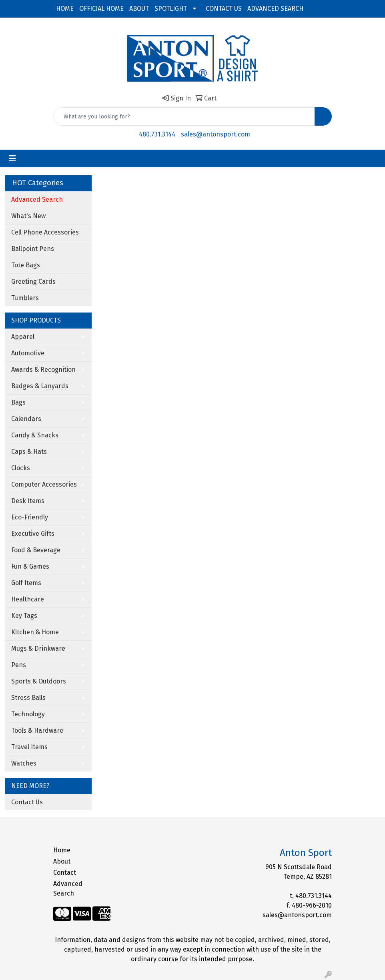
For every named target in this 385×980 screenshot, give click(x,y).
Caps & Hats (29, 452)
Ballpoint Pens (33, 249)
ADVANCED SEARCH (275, 9)
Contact (65, 873)
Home (62, 850)
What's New (28, 216)
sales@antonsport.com (216, 134)
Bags (18, 402)
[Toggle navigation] (12, 158)
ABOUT (139, 9)
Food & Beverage (36, 550)
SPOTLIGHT (171, 9)
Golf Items (26, 583)
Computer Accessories (44, 484)
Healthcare (28, 599)
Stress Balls (28, 698)
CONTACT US (224, 9)
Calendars (26, 419)
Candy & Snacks (35, 435)
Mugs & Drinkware (38, 648)
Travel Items (29, 747)
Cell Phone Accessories (45, 232)
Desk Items (28, 501)
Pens (19, 665)
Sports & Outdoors (39, 681)
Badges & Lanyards (40, 386)
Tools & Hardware (37, 730)
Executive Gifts (33, 534)
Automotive (28, 353)
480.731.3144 (157, 134)
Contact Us (27, 802)
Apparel (23, 337)
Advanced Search (68, 889)
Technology (28, 714)
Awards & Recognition (43, 370)
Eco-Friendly (30, 517)
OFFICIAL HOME (101, 9)
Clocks (21, 468)
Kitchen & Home (35, 632)
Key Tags (24, 616)
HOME (65, 9)
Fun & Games (30, 566)
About (62, 861)
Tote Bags (26, 265)
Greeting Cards (33, 282)
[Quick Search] (184, 116)
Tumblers (25, 298)
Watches (24, 763)
